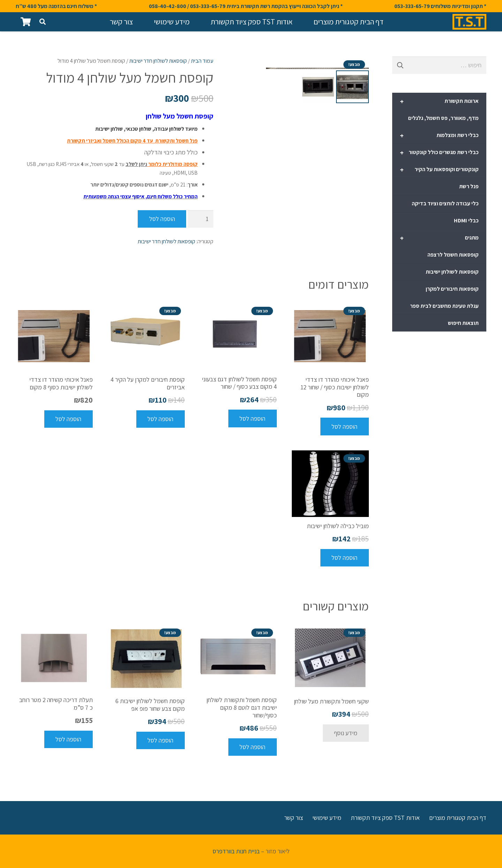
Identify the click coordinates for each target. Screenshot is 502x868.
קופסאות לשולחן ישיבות (452, 272)
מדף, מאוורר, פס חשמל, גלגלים (443, 118)
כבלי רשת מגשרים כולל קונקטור (439, 153)
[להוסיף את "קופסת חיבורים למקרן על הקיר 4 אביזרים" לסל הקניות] (161, 419)
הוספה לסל (162, 219)
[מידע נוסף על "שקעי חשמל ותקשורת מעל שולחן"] (346, 733)
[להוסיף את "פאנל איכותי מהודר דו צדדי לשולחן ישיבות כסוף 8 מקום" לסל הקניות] (69, 419)
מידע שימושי (327, 818)
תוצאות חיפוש (463, 323)
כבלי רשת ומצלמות (439, 136)
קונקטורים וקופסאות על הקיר (439, 170)
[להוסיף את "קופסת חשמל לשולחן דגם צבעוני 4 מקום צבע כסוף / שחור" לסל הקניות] (253, 418)
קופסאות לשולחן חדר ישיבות (158, 61)
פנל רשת (469, 186)
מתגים (439, 238)
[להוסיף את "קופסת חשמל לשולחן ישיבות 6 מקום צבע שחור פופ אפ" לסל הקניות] (161, 740)
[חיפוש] (43, 22)
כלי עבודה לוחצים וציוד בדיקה (445, 203)
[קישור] (469, 22)
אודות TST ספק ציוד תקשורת (385, 818)
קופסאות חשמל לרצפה (453, 255)
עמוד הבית (202, 61)
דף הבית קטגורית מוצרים (458, 818)
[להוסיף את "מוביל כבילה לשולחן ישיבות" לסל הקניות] (345, 558)
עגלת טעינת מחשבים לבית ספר (444, 306)
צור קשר (294, 818)
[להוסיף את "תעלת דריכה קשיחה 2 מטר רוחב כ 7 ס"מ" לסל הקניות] (69, 739)
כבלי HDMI (466, 220)
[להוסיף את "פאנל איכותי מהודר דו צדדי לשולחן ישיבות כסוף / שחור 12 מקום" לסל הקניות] (345, 426)
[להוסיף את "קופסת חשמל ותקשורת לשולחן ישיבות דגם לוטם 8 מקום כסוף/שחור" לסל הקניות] (253, 747)
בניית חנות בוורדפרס (236, 851)
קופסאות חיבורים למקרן (452, 289)
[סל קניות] (26, 22)
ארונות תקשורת (439, 101)
